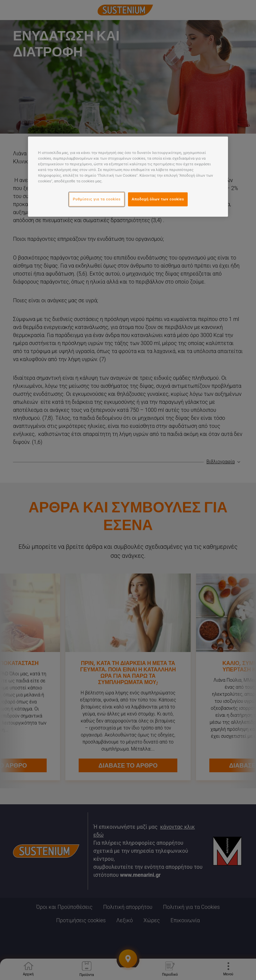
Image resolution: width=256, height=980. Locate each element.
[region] (128, 177)
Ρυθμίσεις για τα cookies (96, 199)
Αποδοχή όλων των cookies (158, 199)
